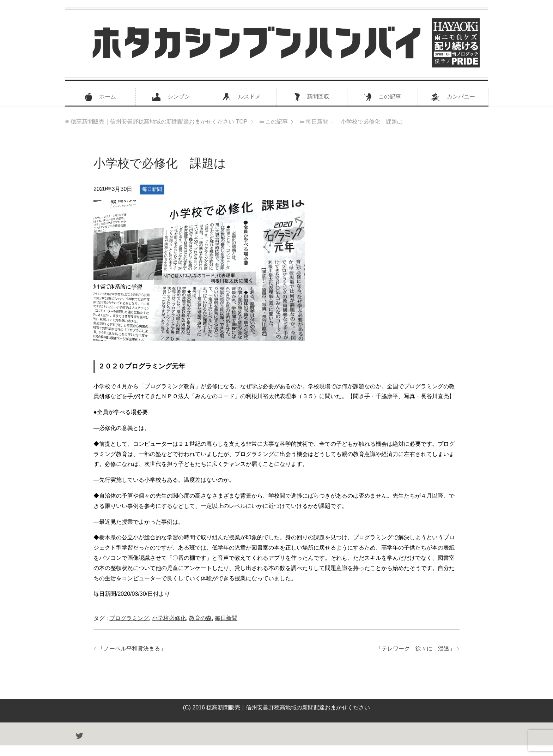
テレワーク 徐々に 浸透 (415, 649)
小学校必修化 (169, 618)
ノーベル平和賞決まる (132, 649)
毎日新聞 (152, 189)
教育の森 (200, 618)
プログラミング (129, 618)
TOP (159, 122)
